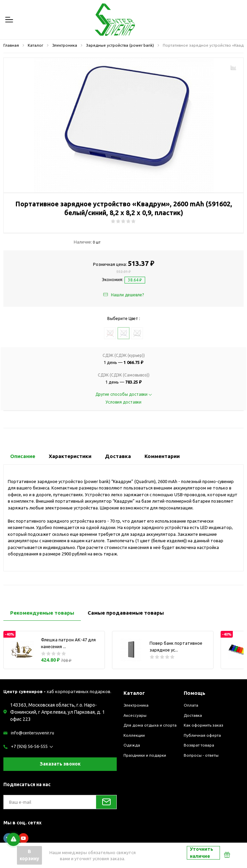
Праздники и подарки (145, 755)
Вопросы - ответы (201, 755)
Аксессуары (135, 715)
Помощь (195, 693)
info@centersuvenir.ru (32, 733)
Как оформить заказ (204, 725)
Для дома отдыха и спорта (150, 725)
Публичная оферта (202, 735)
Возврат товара (199, 745)
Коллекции (134, 735)
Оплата (191, 705)
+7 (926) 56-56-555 (29, 746)
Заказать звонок (60, 764)
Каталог (134, 693)
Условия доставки (123, 402)
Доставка (193, 715)
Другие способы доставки (124, 394)
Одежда (132, 745)
